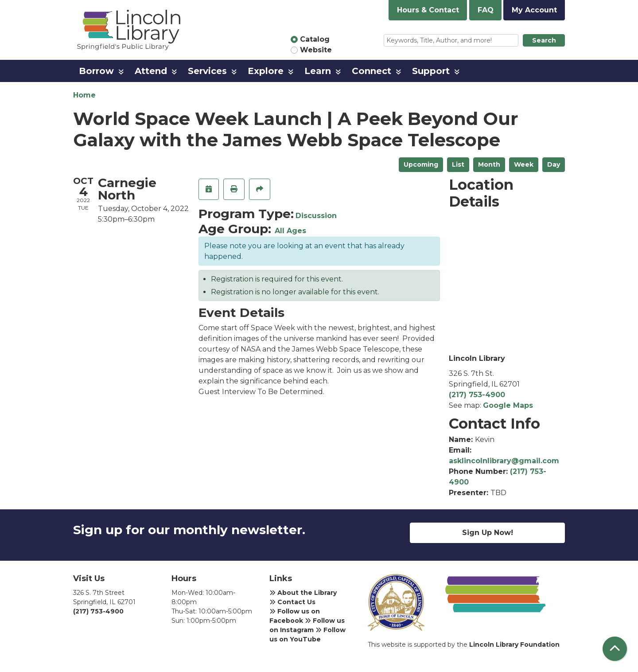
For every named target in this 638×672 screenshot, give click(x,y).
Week (524, 164)
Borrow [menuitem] (96, 71)
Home (84, 95)
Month (489, 164)
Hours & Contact (428, 10)
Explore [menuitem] (266, 71)
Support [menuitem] (431, 71)
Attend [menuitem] (151, 71)
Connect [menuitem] (372, 71)
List (458, 164)
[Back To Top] (615, 649)
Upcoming (421, 164)
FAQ (486, 10)
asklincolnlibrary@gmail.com (504, 461)
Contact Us (292, 602)
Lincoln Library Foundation (514, 645)
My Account (534, 10)
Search (544, 40)
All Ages (290, 231)
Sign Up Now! (488, 533)
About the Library (303, 593)
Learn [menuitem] (318, 71)
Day (554, 164)
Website (316, 50)
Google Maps (508, 405)
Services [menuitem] (207, 71)
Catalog (315, 39)
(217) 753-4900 (477, 395)
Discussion (316, 216)
